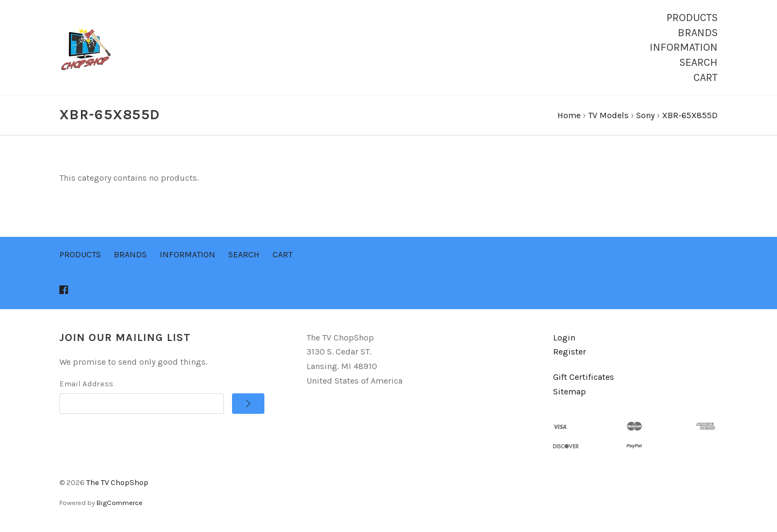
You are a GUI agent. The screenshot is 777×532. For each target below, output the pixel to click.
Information (684, 47)
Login (564, 339)
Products (692, 18)
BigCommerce (120, 505)
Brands (698, 33)
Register (570, 354)
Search (698, 62)
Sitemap (570, 393)
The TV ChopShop (117, 484)
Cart (706, 77)
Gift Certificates (584, 379)
